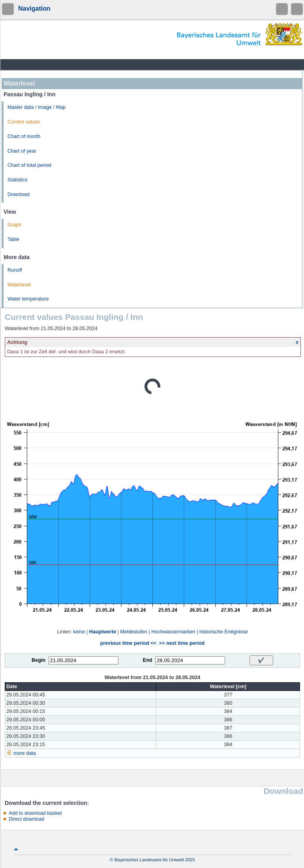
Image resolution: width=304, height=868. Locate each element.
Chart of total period (29, 165)
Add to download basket (35, 813)
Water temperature (28, 299)
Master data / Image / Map (37, 107)
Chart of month (24, 136)
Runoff (15, 270)
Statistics (17, 180)
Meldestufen (134, 632)
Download (19, 194)
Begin (38, 660)
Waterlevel (19, 285)
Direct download (26, 819)
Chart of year (22, 151)
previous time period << (128, 643)
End (148, 660)
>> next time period (182, 643)
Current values (24, 122)
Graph (14, 225)
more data (25, 753)
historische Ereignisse (224, 632)
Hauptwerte (103, 632)
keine (79, 632)
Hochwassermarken (173, 632)
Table (13, 239)
